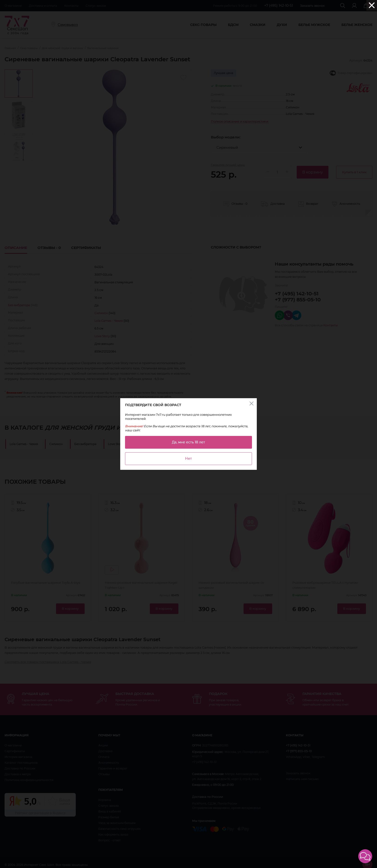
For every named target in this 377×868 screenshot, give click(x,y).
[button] (365, 856)
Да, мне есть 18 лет (188, 442)
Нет (188, 459)
